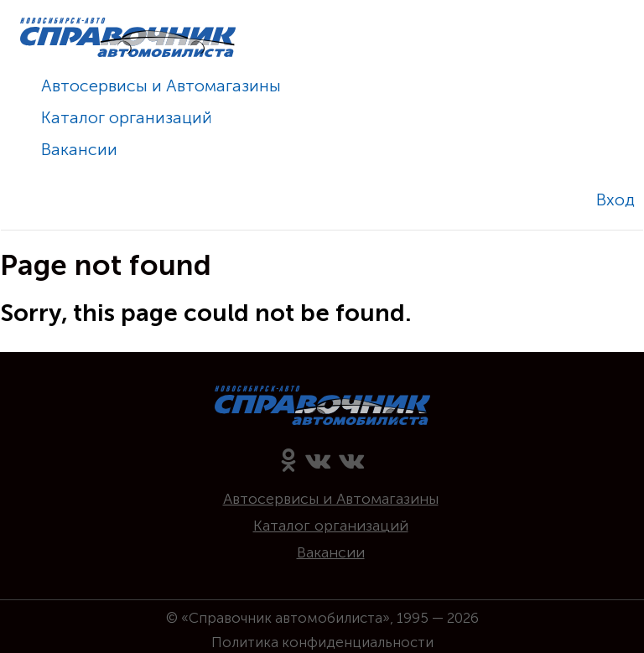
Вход (615, 200)
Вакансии (79, 149)
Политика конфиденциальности (322, 642)
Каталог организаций (127, 117)
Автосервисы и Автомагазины (161, 86)
